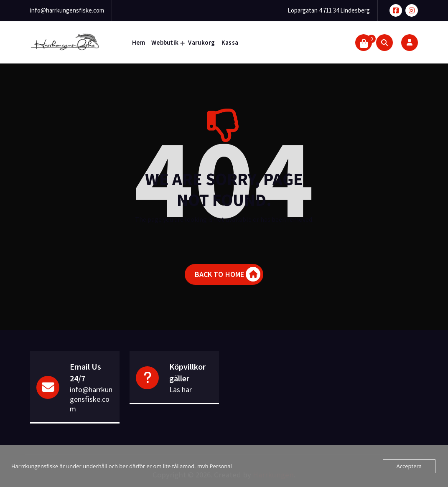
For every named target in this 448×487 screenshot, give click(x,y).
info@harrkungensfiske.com (67, 10)
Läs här (181, 389)
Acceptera (409, 466)
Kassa (230, 42)
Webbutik (165, 42)
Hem (139, 42)
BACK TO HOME (228, 274)
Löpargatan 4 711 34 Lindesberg (329, 10)
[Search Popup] (384, 43)
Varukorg (201, 42)
